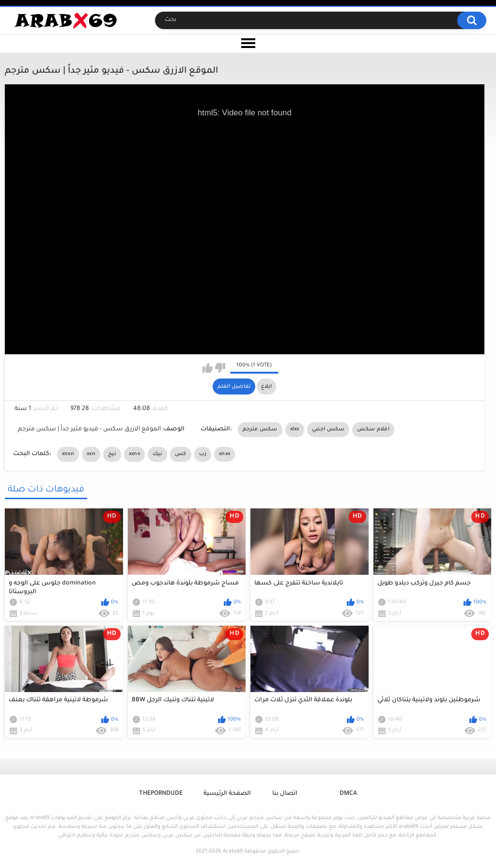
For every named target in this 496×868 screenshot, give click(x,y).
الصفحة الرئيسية (227, 794)
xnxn (68, 454)
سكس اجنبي (328, 429)
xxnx (134, 454)
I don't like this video (220, 368)
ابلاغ (266, 387)
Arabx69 (233, 852)
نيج (112, 454)
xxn (91, 454)
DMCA (348, 794)
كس (181, 454)
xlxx (295, 429)
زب (203, 454)
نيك (157, 454)
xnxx (225, 454)
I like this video (208, 368)
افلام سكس (373, 429)
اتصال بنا (285, 794)
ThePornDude (161, 794)
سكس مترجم (260, 429)
